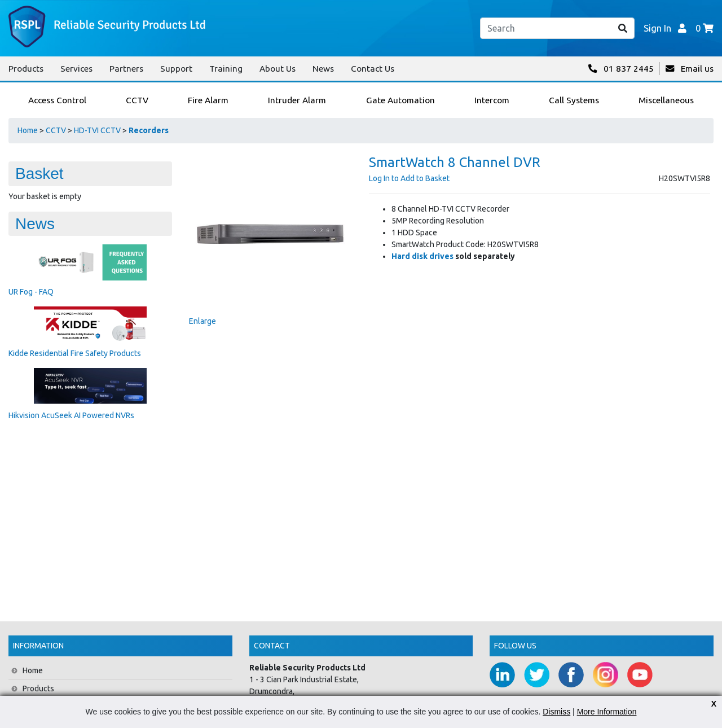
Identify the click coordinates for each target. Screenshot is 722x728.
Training (226, 69)
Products (26, 69)
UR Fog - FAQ (31, 292)
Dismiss (556, 712)
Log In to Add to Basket (409, 178)
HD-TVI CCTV (97, 130)
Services (76, 69)
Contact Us (373, 69)
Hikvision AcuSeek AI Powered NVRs (71, 415)
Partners (126, 69)
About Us (278, 69)
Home (28, 130)
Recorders (149, 130)
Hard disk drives (422, 256)
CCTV (56, 130)
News (323, 69)
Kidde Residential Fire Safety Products (75, 353)
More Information (607, 712)
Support (176, 69)
